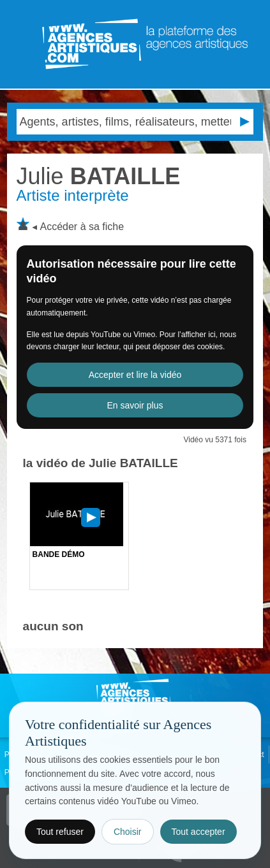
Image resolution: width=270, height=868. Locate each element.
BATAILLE (99, 176)
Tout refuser (60, 832)
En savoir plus (135, 405)
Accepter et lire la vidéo (135, 375)
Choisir (128, 832)
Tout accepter (199, 832)
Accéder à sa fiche (82, 227)
